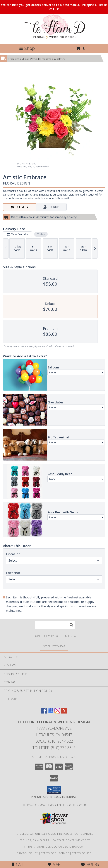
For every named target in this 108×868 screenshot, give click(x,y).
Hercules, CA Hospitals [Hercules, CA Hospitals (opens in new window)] (76, 834)
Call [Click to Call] (18, 864)
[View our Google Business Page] (51, 712)
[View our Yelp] (64, 712)
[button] (54, 790)
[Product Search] (55, 625)
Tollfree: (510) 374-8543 (54, 748)
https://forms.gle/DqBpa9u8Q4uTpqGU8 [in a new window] (54, 805)
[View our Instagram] (57, 712)
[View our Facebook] (44, 712)
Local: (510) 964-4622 (54, 741)
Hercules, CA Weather (33, 840)
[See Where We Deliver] (54, 646)
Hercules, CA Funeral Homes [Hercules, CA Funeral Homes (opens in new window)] (35, 834)
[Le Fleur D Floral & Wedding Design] (54, 38)
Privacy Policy (27, 853)
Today (41, 234)
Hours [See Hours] (90, 864)
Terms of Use (82, 853)
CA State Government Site (71, 840)
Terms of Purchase (55, 853)
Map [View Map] (54, 864)
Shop (27, 48)
